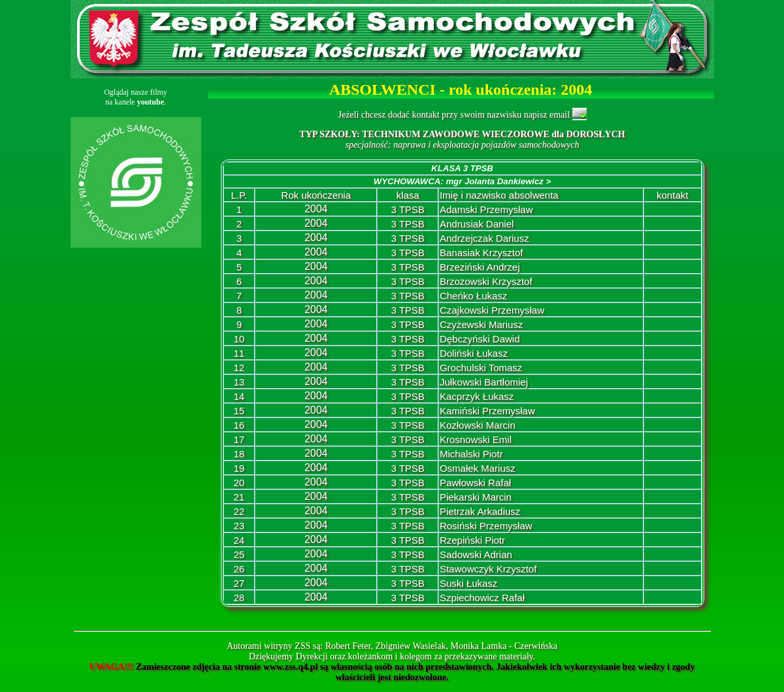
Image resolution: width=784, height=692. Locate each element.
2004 (316, 209)
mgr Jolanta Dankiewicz (498, 181)
